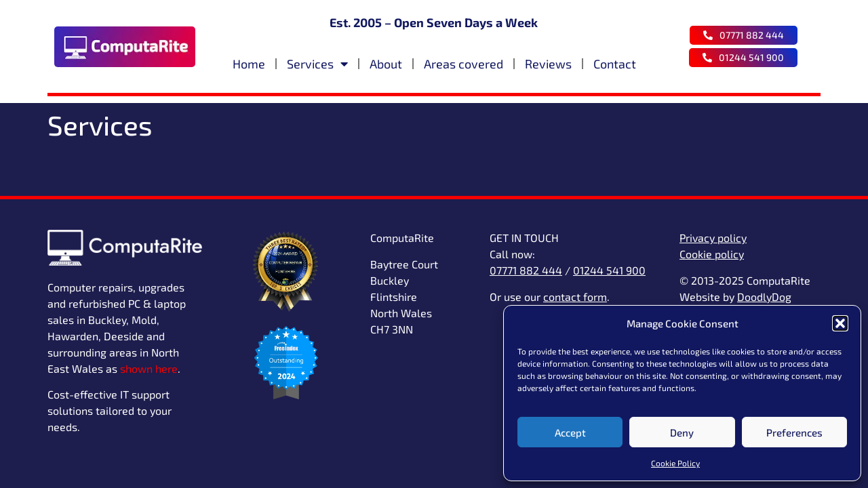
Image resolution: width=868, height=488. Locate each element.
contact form (575, 297)
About (386, 64)
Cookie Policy (675, 463)
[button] (840, 323)
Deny (682, 432)
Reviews (548, 64)
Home (249, 64)
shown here (149, 368)
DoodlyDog (764, 297)
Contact (615, 64)
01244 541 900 (609, 270)
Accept (570, 432)
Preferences (794, 432)
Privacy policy (713, 238)
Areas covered (463, 64)
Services (317, 64)
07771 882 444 (526, 270)
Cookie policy (712, 254)
